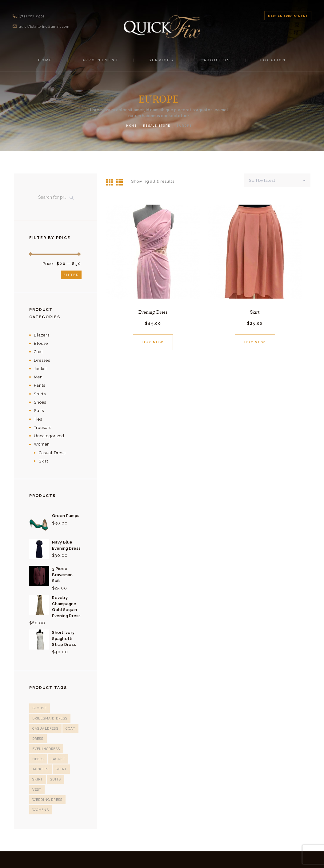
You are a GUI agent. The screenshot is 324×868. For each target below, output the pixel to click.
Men (38, 377)
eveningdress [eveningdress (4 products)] (64, 739)
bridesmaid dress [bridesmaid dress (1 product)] (49, 718)
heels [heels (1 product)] (38, 749)
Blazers (42, 335)
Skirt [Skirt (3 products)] (38, 769)
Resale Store (157, 126)
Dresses (42, 360)
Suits (39, 411)
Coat (38, 352)
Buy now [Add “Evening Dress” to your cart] (153, 342)
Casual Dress (52, 453)
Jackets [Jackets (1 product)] (40, 759)
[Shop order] (279, 180)
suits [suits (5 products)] (55, 769)
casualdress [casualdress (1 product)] (45, 728)
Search (73, 197)
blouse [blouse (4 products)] (39, 708)
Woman (42, 444)
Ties (38, 419)
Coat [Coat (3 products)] (70, 728)
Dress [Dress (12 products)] (38, 739)
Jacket (40, 369)
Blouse (41, 343)
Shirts (40, 394)
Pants (40, 385)
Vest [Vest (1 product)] (72, 769)
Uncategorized (49, 436)
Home (132, 126)
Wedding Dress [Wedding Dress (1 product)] (47, 779)
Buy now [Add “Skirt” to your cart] (255, 342)
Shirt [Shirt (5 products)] (61, 759)
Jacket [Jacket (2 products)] (58, 749)
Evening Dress (153, 312)
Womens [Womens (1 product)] (40, 789)
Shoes (40, 402)
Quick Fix (135, 849)
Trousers (43, 428)
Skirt (255, 312)
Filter (71, 275)
